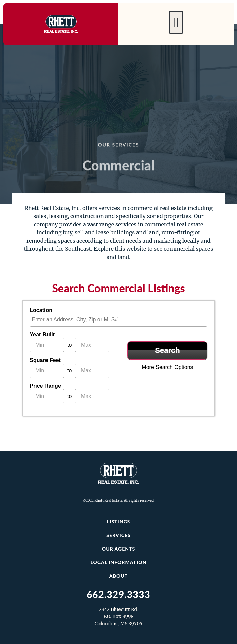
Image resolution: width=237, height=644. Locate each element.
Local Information (118, 562)
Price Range (45, 386)
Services (118, 535)
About (118, 576)
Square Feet (45, 360)
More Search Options (167, 367)
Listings (119, 521)
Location (41, 310)
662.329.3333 (118, 594)
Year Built (42, 335)
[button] (176, 22)
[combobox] (118, 320)
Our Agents (118, 549)
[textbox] (120, 320)
